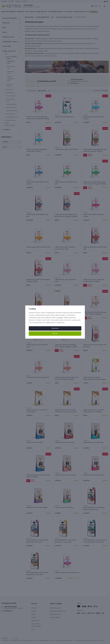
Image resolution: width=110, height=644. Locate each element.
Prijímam (55, 333)
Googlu (60, 318)
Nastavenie (55, 328)
